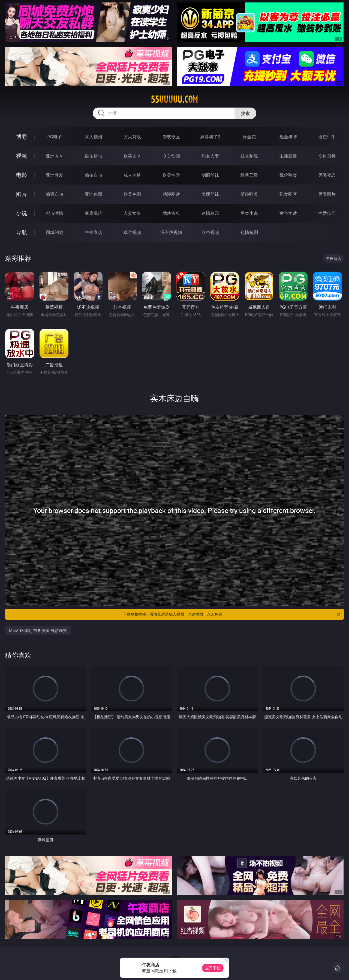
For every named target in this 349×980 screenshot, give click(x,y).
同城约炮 (55, 232)
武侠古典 (171, 213)
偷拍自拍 (94, 175)
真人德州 (94, 137)
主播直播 (288, 156)
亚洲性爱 (55, 175)
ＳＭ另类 (327, 156)
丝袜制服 (249, 156)
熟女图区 (288, 194)
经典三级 (249, 175)
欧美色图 (132, 194)
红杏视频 (210, 232)
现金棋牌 (288, 137)
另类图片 (327, 194)
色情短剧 (249, 232)
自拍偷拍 (94, 156)
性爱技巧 (327, 213)
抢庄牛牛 (327, 137)
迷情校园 (210, 213)
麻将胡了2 (210, 137)
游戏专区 (171, 137)
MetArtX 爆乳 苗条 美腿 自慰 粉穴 (38, 630)
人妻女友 (132, 213)
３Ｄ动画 (171, 156)
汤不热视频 (171, 232)
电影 (22, 175)
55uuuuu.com (174, 99)
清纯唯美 (249, 194)
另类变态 (327, 175)
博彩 (22, 137)
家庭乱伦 (94, 213)
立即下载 (213, 968)
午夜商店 (94, 232)
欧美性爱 (171, 175)
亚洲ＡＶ (55, 156)
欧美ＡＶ (132, 156)
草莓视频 (132, 232)
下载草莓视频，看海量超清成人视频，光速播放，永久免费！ (232, 614)
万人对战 (132, 137)
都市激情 (55, 213)
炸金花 (249, 137)
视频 (22, 156)
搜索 (245, 113)
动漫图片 (171, 194)
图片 (22, 194)
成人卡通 (132, 175)
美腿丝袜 (210, 194)
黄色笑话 (288, 213)
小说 (22, 213)
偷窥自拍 (55, 194)
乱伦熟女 (288, 175)
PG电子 (54, 137)
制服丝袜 (210, 175)
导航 (22, 232)
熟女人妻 (210, 156)
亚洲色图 (94, 194)
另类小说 (249, 213)
